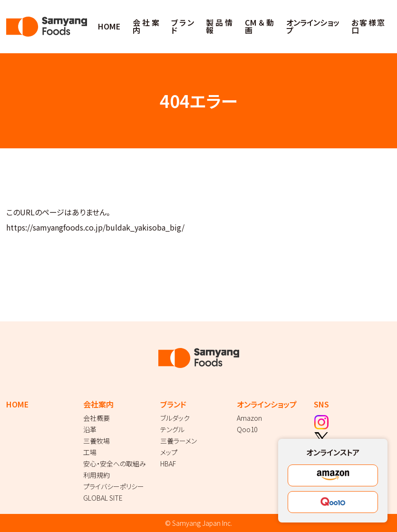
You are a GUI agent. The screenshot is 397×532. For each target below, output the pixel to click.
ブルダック (175, 418)
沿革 (90, 429)
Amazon (249, 418)
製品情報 (219, 26)
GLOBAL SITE (103, 498)
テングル (172, 429)
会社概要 (97, 418)
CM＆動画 (259, 26)
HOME (109, 26)
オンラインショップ (313, 26)
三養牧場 (97, 441)
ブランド (183, 26)
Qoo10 (247, 429)
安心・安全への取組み (115, 464)
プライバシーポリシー (114, 486)
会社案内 (146, 26)
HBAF (168, 464)
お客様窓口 (368, 26)
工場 (90, 452)
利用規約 (97, 475)
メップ (169, 452)
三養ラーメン (179, 441)
